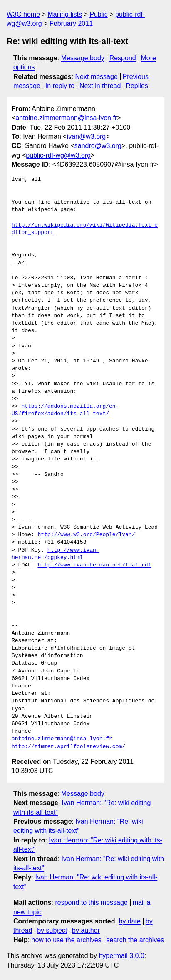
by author (86, 930)
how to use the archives (67, 940)
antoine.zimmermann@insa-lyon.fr (66, 118)
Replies (137, 86)
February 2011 (71, 23)
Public (99, 14)
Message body (83, 58)
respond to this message (91, 902)
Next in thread (100, 86)
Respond (123, 58)
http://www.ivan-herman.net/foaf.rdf (94, 565)
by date (129, 921)
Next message (97, 77)
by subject (52, 930)
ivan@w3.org (87, 137)
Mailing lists (65, 14)
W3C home (23, 14)
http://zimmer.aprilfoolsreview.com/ (68, 747)
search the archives (135, 940)
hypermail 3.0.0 (121, 956)
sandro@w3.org (98, 146)
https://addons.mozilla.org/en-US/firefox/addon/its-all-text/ (65, 410)
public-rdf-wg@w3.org (58, 155)
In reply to (60, 86)
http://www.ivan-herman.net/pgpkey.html (56, 554)
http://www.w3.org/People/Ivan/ (86, 535)
